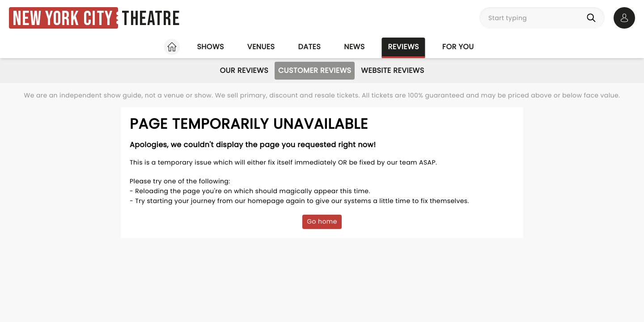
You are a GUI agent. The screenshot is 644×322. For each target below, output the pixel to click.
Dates (309, 47)
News (354, 47)
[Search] (593, 18)
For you (458, 47)
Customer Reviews (315, 70)
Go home (322, 221)
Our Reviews (244, 70)
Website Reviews (392, 70)
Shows (210, 47)
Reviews (404, 47)
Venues (261, 47)
